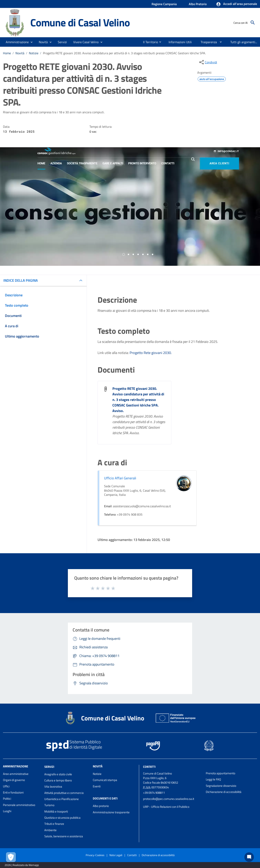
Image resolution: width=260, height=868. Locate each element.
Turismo (49, 805)
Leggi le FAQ (213, 779)
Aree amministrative (16, 774)
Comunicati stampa (105, 780)
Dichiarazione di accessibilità (224, 792)
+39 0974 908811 (154, 793)
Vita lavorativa (53, 786)
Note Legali (116, 855)
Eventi (97, 786)
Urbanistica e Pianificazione (62, 799)
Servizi (49, 767)
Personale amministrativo (19, 805)
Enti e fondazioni (13, 792)
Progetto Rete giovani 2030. (151, 353)
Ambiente (50, 830)
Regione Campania (164, 4)
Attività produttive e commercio (64, 793)
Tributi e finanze (54, 824)
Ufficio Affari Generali (120, 478)
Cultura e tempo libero (58, 780)
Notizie (34, 53)
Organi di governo (14, 780)
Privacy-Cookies (95, 855)
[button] (237, 4)
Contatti (149, 767)
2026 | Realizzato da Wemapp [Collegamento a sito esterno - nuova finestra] (22, 865)
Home (7, 53)
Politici (7, 799)
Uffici (6, 786)
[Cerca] (253, 23)
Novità (20, 53)
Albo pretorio (101, 806)
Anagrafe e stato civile (58, 774)
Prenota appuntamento (221, 773)
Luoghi (7, 811)
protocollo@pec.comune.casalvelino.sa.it (169, 799)
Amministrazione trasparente (111, 812)
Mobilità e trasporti (56, 811)
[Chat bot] (249, 857)
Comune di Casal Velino (80, 22)
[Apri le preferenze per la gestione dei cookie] (11, 857)
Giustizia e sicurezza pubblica (62, 818)
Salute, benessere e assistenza (64, 836)
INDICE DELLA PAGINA (21, 280)
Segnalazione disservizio (221, 786)
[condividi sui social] (208, 62)
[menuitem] (149, 42)
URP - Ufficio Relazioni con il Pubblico (166, 807)
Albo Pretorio (198, 4)
